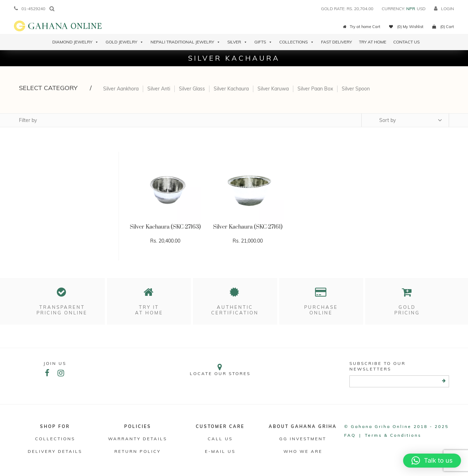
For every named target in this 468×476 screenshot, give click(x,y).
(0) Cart (443, 27)
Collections (297, 42)
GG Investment (303, 439)
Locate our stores (220, 370)
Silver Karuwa (273, 89)
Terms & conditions (393, 435)
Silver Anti (159, 89)
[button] (432, 461)
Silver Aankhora (121, 89)
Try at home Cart (362, 27)
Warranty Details (138, 439)
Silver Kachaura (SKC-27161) (248, 227)
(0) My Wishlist (406, 27)
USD (421, 9)
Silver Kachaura (231, 89)
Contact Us (406, 42)
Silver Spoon (356, 89)
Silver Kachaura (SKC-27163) (165, 227)
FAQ (350, 435)
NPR (411, 9)
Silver (237, 42)
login (444, 9)
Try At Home (373, 42)
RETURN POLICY (138, 451)
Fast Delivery (336, 42)
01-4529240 (30, 9)
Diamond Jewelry (75, 42)
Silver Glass (192, 89)
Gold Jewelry (125, 42)
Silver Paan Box (315, 89)
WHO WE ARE (303, 451)
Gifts (263, 42)
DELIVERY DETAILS (55, 451)
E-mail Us (220, 451)
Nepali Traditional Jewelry (185, 42)
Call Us (220, 439)
